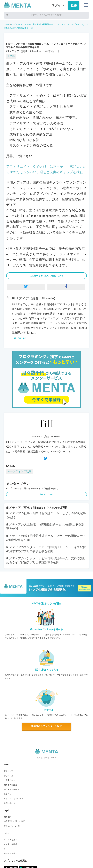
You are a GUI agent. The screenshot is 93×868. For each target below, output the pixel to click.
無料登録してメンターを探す (46, 726)
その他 (14, 24)
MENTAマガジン (10, 853)
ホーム (7, 24)
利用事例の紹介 (11, 785)
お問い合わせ (10, 803)
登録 (74, 5)
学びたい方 (9, 776)
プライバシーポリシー (13, 826)
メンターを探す (11, 840)
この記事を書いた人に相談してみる (47, 276)
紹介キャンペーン (11, 790)
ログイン (58, 5)
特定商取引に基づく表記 (14, 821)
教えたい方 (9, 771)
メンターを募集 (11, 844)
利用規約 (8, 817)
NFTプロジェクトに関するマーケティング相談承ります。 (33, 489)
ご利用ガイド (10, 780)
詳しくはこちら (20, 338)
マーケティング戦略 (20, 471)
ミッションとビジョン (13, 799)
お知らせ (8, 794)
